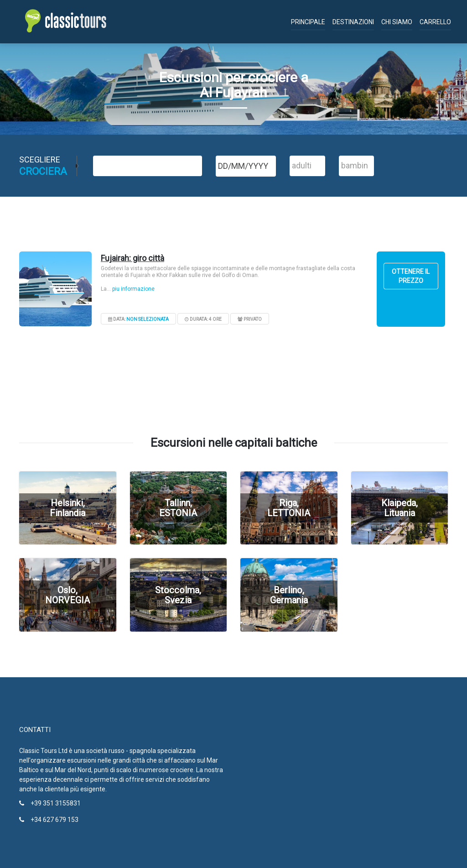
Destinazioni (353, 22)
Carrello (435, 22)
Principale (308, 22)
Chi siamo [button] (397, 22)
